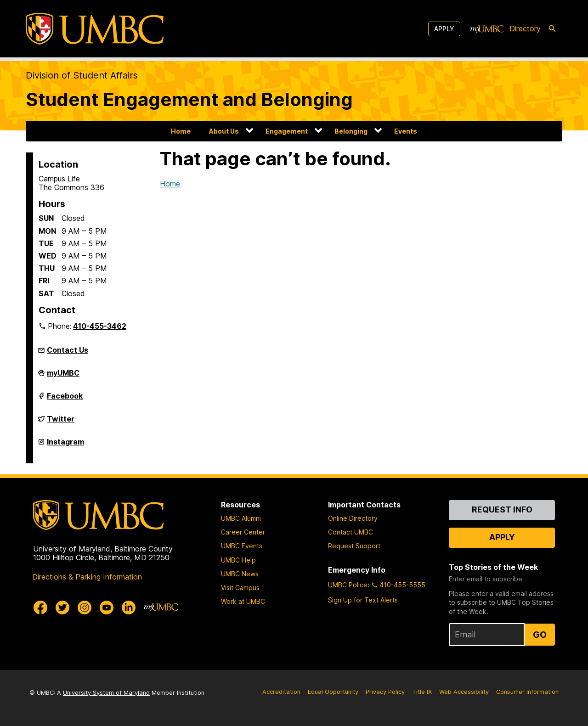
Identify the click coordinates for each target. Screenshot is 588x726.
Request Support (354, 546)
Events (406, 131)
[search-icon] (552, 29)
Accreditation (281, 692)
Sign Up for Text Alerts (363, 600)
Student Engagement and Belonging (189, 99)
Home (181, 131)
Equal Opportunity (333, 692)
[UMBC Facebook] (40, 608)
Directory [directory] (525, 28)
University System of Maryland (106, 693)
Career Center (243, 532)
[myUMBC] (487, 29)
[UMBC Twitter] (62, 608)
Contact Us (68, 350)
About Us (224, 131)
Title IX (422, 692)
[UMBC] (95, 29)
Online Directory (353, 518)
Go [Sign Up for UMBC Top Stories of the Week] (540, 635)
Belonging (351, 131)
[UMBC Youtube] (107, 608)
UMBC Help (238, 560)
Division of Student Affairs (82, 75)
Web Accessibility (464, 692)
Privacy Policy (385, 692)
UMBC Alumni (241, 518)
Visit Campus (240, 588)
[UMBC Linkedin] (129, 608)
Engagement (287, 131)
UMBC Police (348, 585)
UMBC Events (242, 546)
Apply (444, 29)
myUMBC (63, 377)
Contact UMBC (351, 532)
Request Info (502, 509)
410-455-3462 (100, 326)
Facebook (65, 400)
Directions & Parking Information (87, 577)
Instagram (65, 445)
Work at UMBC (243, 601)
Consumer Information (527, 692)
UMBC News (240, 574)
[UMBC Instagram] (85, 608)
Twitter (61, 422)
